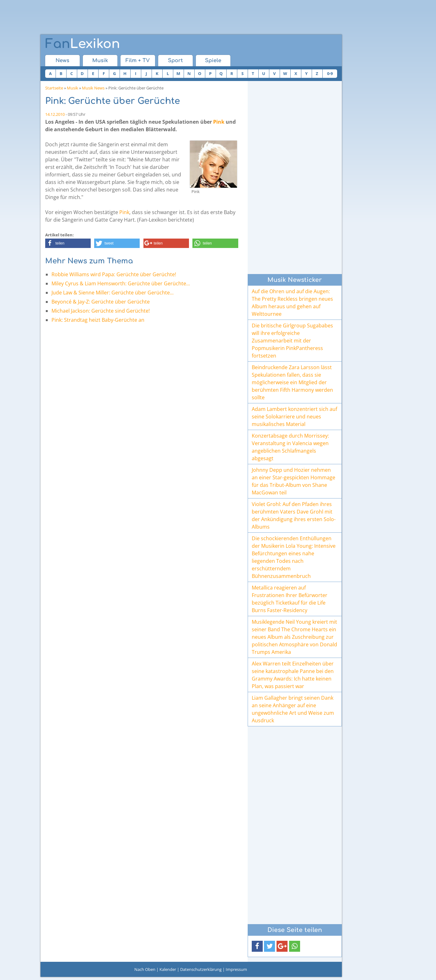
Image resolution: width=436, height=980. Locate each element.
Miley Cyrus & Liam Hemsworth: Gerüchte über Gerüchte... (121, 283)
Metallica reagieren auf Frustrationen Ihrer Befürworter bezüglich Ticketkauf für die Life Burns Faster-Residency (290, 599)
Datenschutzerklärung (201, 969)
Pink (219, 122)
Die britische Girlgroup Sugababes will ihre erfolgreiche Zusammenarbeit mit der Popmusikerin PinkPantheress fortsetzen (292, 341)
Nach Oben (145, 969)
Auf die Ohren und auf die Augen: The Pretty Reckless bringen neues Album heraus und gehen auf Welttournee (292, 303)
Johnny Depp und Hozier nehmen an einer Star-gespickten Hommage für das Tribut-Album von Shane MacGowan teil (293, 481)
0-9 (330, 73)
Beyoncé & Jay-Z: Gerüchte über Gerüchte (101, 302)
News (62, 61)
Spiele (213, 61)
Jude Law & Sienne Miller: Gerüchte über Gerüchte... (113, 293)
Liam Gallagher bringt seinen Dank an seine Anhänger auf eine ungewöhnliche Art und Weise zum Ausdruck (293, 709)
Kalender (168, 969)
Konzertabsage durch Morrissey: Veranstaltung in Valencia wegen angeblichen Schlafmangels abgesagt (290, 447)
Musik (100, 61)
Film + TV (138, 61)
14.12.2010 (55, 114)
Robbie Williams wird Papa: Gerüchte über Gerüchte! (114, 274)
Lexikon (83, 44)
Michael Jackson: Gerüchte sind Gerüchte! (101, 311)
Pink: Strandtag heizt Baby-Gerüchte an (98, 320)
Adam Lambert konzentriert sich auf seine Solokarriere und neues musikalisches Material (294, 417)
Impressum (236, 969)
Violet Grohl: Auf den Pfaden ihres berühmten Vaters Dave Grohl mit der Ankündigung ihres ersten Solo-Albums (294, 515)
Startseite (54, 88)
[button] (68, 243)
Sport (175, 61)
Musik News (93, 88)
